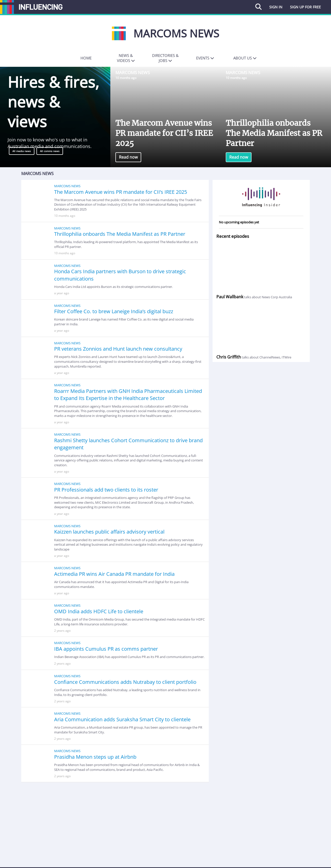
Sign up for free (305, 7)
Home (86, 58)
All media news (22, 151)
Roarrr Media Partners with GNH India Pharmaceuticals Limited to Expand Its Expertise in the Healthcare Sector (128, 395)
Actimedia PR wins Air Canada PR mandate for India (114, 574)
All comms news (50, 151)
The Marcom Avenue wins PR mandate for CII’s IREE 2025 (164, 133)
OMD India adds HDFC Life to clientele (99, 611)
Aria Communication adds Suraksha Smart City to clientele (122, 719)
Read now (128, 157)
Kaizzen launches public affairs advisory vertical (109, 532)
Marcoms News (133, 72)
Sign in (276, 7)
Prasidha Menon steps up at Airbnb (95, 757)
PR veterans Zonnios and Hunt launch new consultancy (118, 349)
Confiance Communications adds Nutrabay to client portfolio (125, 682)
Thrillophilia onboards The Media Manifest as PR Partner (274, 133)
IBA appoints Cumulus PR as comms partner (106, 649)
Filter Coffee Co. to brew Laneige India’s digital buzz (114, 311)
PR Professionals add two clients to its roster (106, 490)
